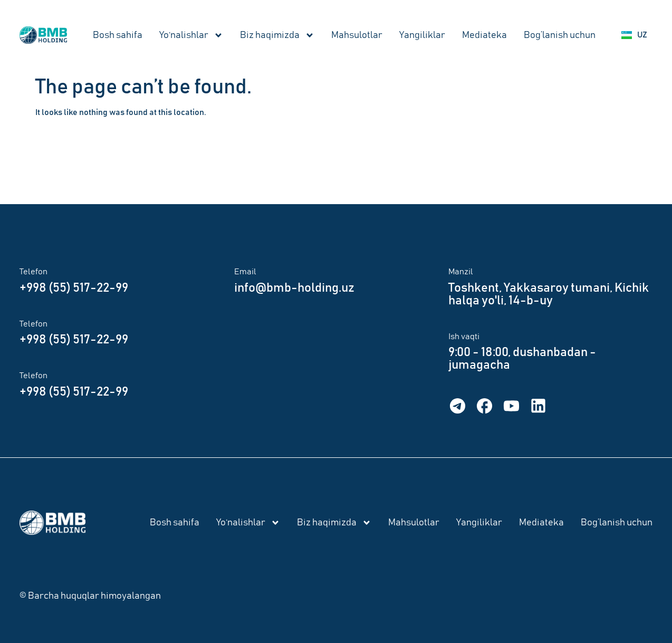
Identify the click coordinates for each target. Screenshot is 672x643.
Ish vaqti (464, 337)
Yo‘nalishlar (191, 35)
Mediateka (484, 35)
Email (245, 272)
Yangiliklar (422, 35)
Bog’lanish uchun (560, 35)
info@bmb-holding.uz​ (294, 288)
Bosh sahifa (118, 35)
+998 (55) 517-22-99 (74, 288)
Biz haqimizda (277, 35)
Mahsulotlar (357, 35)
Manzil (461, 272)
